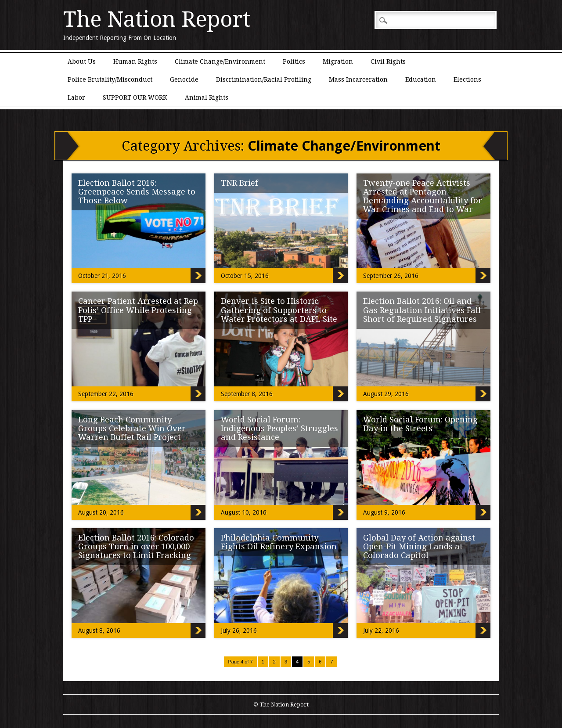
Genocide (184, 79)
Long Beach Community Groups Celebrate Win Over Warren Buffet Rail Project (132, 428)
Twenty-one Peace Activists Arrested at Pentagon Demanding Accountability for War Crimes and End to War (423, 196)
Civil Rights (388, 61)
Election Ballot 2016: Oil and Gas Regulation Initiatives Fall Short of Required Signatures (422, 310)
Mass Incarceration (358, 79)
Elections (467, 79)
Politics (294, 61)
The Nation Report (157, 19)
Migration (338, 61)
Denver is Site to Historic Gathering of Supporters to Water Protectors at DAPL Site (279, 310)
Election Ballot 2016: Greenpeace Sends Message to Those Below (137, 192)
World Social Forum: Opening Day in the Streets (420, 424)
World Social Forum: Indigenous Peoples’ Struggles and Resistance (279, 428)
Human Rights (135, 61)
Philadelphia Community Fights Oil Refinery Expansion (279, 542)
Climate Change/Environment (220, 61)
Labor (76, 97)
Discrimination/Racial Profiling (264, 79)
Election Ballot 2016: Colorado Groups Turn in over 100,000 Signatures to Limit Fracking (136, 546)
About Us (82, 61)
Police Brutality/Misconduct (110, 79)
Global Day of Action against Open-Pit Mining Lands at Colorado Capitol (419, 546)
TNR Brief (240, 183)
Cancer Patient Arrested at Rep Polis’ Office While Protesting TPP (138, 310)
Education (421, 79)
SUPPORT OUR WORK (135, 97)
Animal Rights (207, 97)
